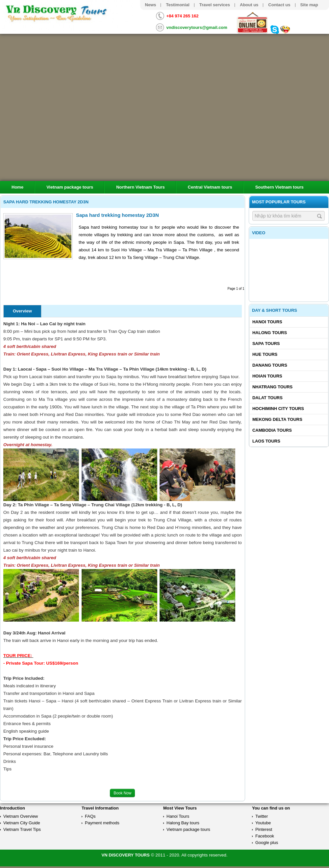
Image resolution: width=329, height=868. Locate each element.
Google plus (267, 843)
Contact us (279, 5)
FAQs (90, 816)
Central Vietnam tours (210, 187)
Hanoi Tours (267, 322)
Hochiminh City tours (278, 409)
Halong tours (270, 333)
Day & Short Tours (275, 310)
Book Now (122, 793)
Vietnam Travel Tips (22, 829)
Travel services (215, 5)
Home (17, 187)
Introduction (13, 808)
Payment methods (102, 823)
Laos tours (266, 441)
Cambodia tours (272, 430)
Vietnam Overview (21, 816)
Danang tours (270, 365)
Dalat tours (267, 398)
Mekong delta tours (277, 419)
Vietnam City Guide (22, 823)
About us (249, 5)
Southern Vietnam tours (279, 187)
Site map (309, 5)
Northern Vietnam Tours (140, 187)
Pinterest (264, 829)
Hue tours (265, 354)
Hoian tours (267, 376)
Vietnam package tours (70, 187)
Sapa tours (266, 343)
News (151, 5)
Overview (22, 311)
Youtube (263, 823)
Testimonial (177, 5)
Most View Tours (180, 808)
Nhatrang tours (272, 387)
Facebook (265, 836)
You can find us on (271, 808)
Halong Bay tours (183, 823)
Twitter (262, 816)
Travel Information (100, 808)
